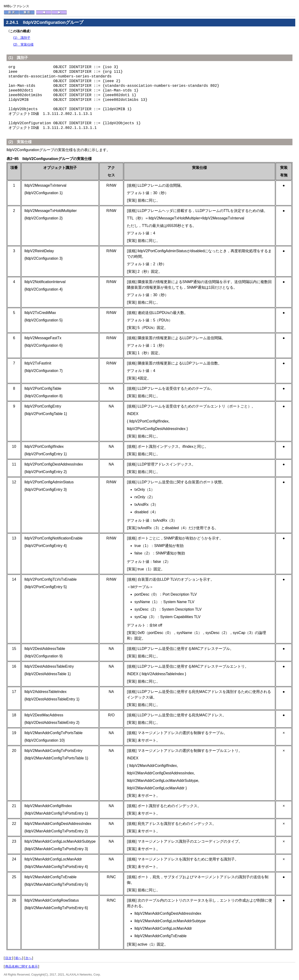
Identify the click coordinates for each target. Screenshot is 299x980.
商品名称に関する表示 (21, 966)
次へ (28, 958)
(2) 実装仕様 (23, 44)
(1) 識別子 (22, 38)
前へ (18, 958)
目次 (8, 958)
